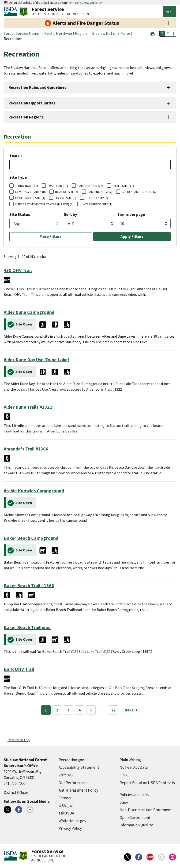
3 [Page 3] (68, 710)
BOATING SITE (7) (67, 192)
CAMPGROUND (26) (90, 186)
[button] (153, 33)
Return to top (19, 740)
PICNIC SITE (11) (123, 186)
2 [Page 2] (57, 710)
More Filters (51, 236)
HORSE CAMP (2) (97, 198)
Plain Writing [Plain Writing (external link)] (130, 760)
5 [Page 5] (91, 710)
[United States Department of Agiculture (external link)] (11, 12)
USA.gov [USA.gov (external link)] (66, 806)
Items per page (132, 214)
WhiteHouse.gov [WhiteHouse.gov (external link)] (72, 821)
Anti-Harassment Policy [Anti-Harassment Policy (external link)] (78, 790)
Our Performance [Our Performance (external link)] (73, 783)
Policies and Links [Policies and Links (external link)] (134, 795)
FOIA (124, 775)
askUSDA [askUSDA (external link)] (66, 813)
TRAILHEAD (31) (58, 186)
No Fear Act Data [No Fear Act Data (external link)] (134, 767)
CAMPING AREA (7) (100, 192)
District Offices (16, 793)
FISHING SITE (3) (65, 198)
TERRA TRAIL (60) (26, 186)
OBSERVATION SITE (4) (30, 198)
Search (16, 155)
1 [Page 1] (46, 710)
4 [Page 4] (80, 710)
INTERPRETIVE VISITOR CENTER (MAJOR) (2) (44, 204)
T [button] (162, 34)
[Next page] (132, 710)
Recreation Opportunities (32, 103)
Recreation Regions (26, 117)
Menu (170, 12)
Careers (65, 798)
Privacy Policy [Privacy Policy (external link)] (70, 828)
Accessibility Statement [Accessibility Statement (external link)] (79, 767)
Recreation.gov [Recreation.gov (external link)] (71, 760)
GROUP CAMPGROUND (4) (139, 192)
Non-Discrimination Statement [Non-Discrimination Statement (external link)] (146, 810)
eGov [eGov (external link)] (124, 802)
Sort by (70, 214)
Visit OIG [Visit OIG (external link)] (66, 775)
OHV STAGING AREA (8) (30, 192)
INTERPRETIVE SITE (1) (97, 204)
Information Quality (136, 825)
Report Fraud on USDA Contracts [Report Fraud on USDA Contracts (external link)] (147, 783)
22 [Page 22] (113, 710)
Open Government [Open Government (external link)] (135, 818)
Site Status (20, 214)
